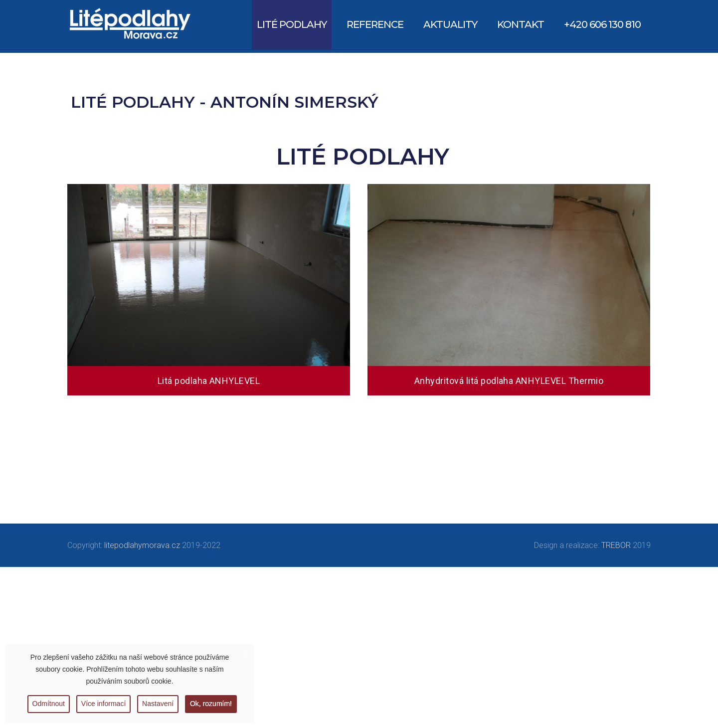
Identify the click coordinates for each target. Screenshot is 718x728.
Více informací (103, 704)
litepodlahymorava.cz (142, 545)
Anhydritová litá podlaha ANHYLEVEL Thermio (509, 381)
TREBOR (616, 545)
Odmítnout (48, 704)
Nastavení (158, 704)
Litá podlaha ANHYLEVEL (209, 381)
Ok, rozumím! (212, 704)
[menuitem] (292, 25)
